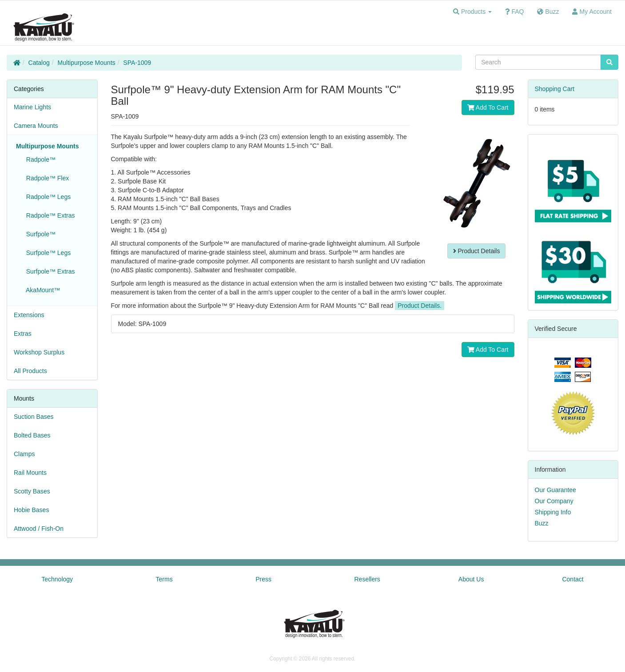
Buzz (542, 523)
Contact (573, 579)
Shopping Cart (555, 89)
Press (263, 579)
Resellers (367, 579)
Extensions (29, 315)
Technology (57, 579)
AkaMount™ (41, 290)
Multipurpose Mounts (87, 63)
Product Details (477, 251)
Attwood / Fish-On (39, 529)
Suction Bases (34, 417)
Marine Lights (32, 107)
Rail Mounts (30, 473)
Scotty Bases (32, 491)
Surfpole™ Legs (47, 253)
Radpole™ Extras (49, 215)
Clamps (24, 454)
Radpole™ (39, 159)
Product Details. (420, 306)
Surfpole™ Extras (49, 271)
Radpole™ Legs (47, 197)
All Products (30, 371)
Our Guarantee (555, 490)
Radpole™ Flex (46, 178)
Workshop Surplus (39, 352)
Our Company (554, 501)
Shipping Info (553, 512)
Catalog (39, 63)
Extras (23, 334)
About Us (471, 579)
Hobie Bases (31, 510)
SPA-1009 (137, 63)
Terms (164, 579)
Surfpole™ (39, 234)
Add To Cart (488, 107)
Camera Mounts (36, 126)
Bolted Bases (32, 435)
